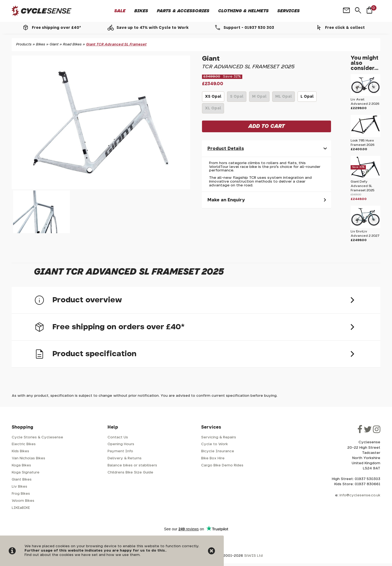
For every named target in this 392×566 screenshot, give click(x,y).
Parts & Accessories (183, 11)
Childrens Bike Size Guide (130, 473)
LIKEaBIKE (21, 508)
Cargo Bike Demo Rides (222, 465)
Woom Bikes (23, 501)
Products (24, 44)
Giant (54, 44)
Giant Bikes (22, 480)
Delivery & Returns (125, 458)
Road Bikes (72, 44)
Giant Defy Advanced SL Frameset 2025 (363, 186)
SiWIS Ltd (253, 556)
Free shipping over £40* (56, 28)
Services (289, 11)
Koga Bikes (21, 465)
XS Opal (213, 98)
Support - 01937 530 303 (249, 28)
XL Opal (213, 110)
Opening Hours (121, 444)
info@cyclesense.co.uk (360, 495)
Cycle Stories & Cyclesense (37, 437)
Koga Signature (26, 473)
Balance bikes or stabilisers (132, 465)
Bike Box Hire (213, 458)
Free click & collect (345, 28)
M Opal (259, 98)
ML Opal (284, 98)
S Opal (237, 98)
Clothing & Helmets (243, 11)
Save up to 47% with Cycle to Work (153, 28)
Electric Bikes (24, 444)
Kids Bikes (20, 451)
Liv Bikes (19, 487)
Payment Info (120, 451)
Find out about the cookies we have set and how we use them (82, 555)
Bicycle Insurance (218, 451)
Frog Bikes (21, 494)
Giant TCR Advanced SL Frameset (116, 44)
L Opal (307, 98)
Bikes (141, 11)
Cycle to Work (215, 444)
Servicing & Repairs (219, 437)
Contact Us (118, 437)
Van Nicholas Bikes (28, 458)
